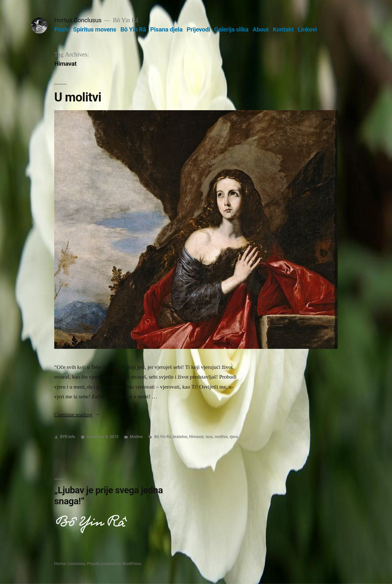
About (260, 29)
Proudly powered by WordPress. (114, 564)
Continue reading (77, 415)
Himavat (196, 437)
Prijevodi (198, 29)
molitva (221, 437)
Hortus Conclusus (78, 20)
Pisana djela (166, 29)
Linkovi (307, 29)
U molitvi (78, 97)
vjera (234, 437)
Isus (209, 437)
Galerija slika (231, 29)
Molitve (136, 437)
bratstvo (180, 437)
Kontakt (283, 29)
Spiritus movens (95, 29)
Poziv (62, 29)
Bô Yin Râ (133, 29)
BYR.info (68, 437)
